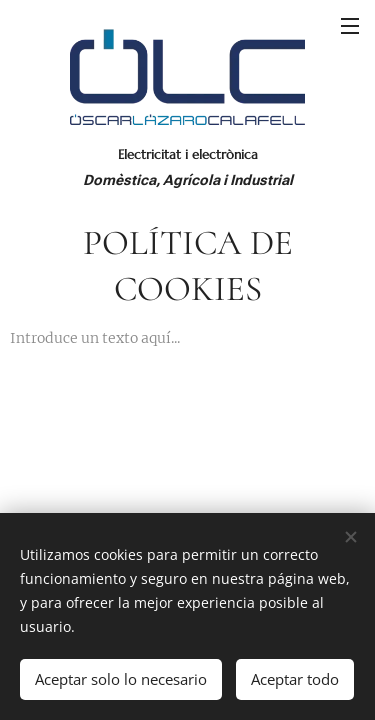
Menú (350, 26)
